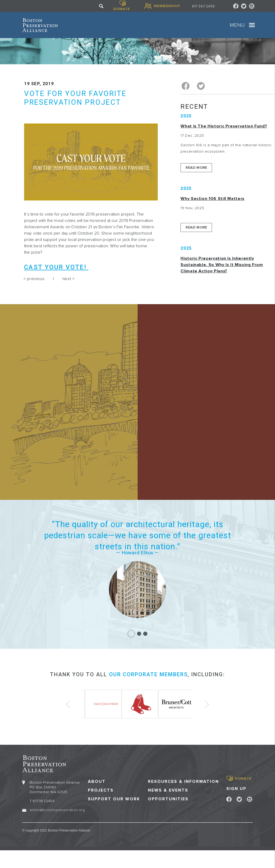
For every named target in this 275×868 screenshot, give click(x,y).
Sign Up (236, 788)
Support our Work (114, 799)
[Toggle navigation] (252, 25)
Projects (101, 790)
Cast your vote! (56, 267)
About (97, 781)
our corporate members (148, 674)
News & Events (168, 790)
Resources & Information (183, 781)
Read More (196, 168)
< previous (34, 279)
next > (69, 279)
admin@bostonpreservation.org (57, 810)
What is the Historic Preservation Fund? (224, 126)
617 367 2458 (203, 6)
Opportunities (168, 799)
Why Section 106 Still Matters (213, 199)
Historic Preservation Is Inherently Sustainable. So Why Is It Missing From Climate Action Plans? (222, 265)
